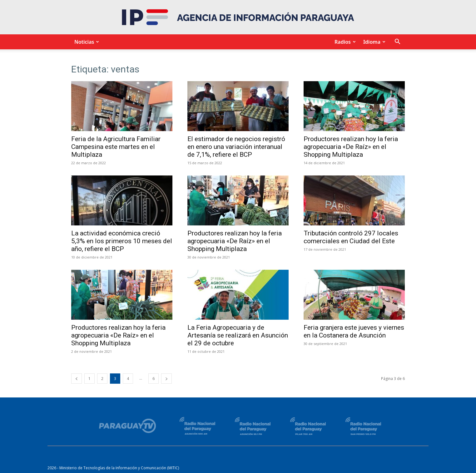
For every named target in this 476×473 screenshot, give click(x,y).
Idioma (373, 42)
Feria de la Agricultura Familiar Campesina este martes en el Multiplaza (116, 147)
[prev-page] (77, 379)
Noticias (86, 42)
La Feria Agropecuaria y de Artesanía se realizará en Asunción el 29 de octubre (238, 335)
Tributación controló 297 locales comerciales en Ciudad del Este (351, 237)
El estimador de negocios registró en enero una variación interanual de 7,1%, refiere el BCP (236, 147)
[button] (397, 42)
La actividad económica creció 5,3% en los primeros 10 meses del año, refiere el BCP (122, 241)
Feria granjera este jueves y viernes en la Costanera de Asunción (354, 331)
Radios (344, 42)
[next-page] (166, 379)
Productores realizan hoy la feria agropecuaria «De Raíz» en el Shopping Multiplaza (351, 147)
